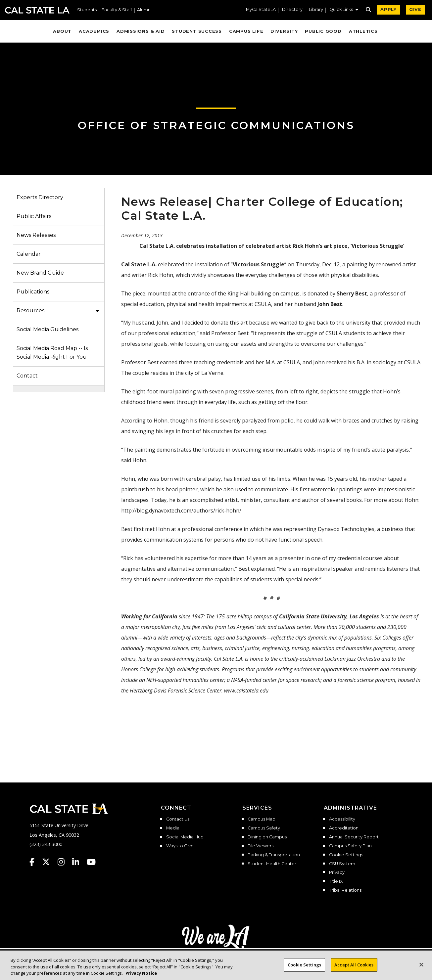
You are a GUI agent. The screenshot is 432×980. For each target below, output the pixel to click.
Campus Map (262, 819)
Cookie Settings (346, 855)
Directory (292, 10)
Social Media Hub (185, 837)
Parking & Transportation (274, 855)
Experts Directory (40, 197)
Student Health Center (272, 864)
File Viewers (261, 846)
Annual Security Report (354, 837)
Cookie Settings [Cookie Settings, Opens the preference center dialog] (304, 969)
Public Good (323, 31)
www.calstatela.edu (246, 690)
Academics (94, 31)
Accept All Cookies (354, 969)
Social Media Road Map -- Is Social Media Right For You (52, 353)
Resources (30, 311)
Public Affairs (34, 216)
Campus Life (246, 31)
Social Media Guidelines (48, 329)
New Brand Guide (40, 273)
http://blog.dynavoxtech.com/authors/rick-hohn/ (181, 511)
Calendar (29, 254)
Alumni (144, 10)
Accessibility (342, 819)
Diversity (284, 31)
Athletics (363, 31)
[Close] (421, 969)
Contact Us (178, 819)
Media (173, 828)
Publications (33, 292)
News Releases (36, 235)
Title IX (336, 881)
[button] (344, 10)
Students (87, 10)
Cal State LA (37, 10)
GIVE (415, 9)
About (62, 31)
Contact (27, 376)
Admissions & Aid (141, 31)
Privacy (337, 872)
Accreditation (344, 828)
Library (316, 10)
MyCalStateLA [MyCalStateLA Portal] (261, 10)
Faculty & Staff (117, 10)
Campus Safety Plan (350, 846)
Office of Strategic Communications (216, 125)
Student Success (197, 31)
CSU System (342, 864)
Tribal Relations (345, 890)
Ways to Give (180, 846)
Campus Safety (264, 828)
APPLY (388, 9)
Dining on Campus (267, 837)
